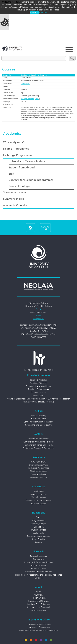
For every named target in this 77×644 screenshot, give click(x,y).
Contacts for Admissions (38, 439)
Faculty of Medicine (38, 380)
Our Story (39, 595)
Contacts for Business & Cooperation (38, 448)
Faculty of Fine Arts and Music (39, 386)
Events (38, 517)
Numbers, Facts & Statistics (39, 604)
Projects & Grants (38, 569)
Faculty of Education (38, 383)
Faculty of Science (38, 392)
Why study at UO (14, 142)
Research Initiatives (38, 556)
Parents (39, 542)
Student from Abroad (22, 168)
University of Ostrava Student (27, 161)
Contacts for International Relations (39, 442)
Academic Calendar (15, 205)
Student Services (39, 530)
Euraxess (38, 578)
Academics (12, 134)
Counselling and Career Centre (38, 425)
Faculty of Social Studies (38, 389)
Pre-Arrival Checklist (39, 504)
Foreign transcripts (38, 494)
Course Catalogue (20, 186)
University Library (39, 416)
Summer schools (14, 199)
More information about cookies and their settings (51, 7)
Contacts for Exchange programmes (31, 180)
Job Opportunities (39, 610)
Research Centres (38, 566)
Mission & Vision (38, 598)
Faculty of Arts (38, 396)
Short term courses (15, 192)
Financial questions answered (39, 501)
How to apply (38, 491)
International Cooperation (39, 627)
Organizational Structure (38, 601)
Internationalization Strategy (39, 624)
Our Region (39, 527)
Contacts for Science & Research (38, 445)
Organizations (39, 521)
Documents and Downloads (38, 607)
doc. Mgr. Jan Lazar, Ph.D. (30, 99)
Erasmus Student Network (39, 536)
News (39, 592)
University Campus (39, 524)
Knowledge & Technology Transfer (38, 562)
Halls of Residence (38, 419)
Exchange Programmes (18, 155)
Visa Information (39, 497)
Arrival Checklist (39, 539)
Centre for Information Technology (38, 422)
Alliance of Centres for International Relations (39, 630)
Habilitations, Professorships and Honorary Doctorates (39, 575)
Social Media (38, 533)
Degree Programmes (16, 149)
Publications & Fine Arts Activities (38, 572)
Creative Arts (38, 559)
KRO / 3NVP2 (25, 84)
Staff (11, 174)
